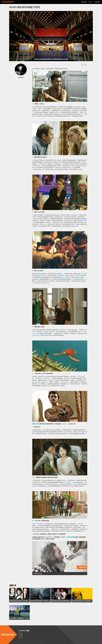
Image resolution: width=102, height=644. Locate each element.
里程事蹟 (21, 634)
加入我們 (21, 638)
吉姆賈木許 (35, 486)
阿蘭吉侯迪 (77, 277)
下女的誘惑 (68, 482)
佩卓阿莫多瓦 (42, 276)
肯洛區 (37, 521)
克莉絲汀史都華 (39, 335)
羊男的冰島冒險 (71, 537)
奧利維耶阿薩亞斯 (62, 330)
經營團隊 (21, 636)
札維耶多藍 (62, 276)
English (84, 2)
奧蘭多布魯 (35, 424)
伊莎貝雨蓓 (81, 276)
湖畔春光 (68, 277)
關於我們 (21, 633)
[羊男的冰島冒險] (60, 558)
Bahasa (98, 2)
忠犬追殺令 (46, 378)
